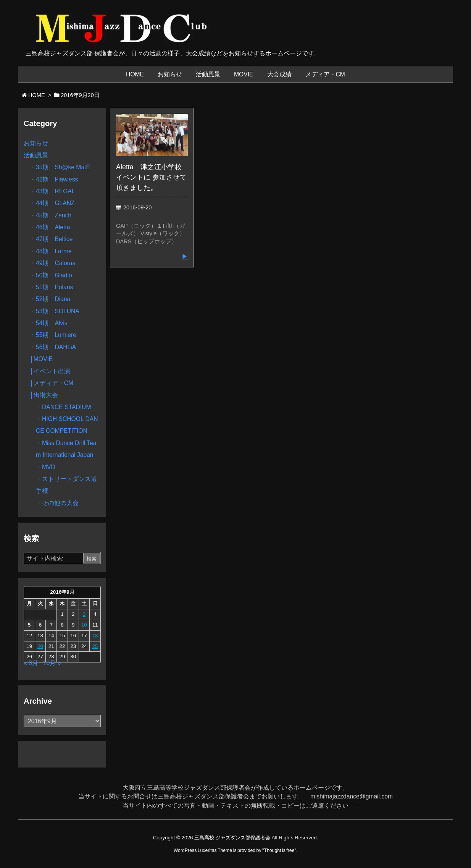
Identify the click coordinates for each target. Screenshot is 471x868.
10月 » (52, 663)
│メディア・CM (52, 383)
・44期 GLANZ (52, 203)
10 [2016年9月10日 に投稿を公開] (84, 625)
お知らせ (36, 143)
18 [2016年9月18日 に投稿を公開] (95, 636)
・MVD (46, 467)
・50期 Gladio (51, 275)
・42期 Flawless (54, 179)
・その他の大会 (57, 503)
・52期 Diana (50, 299)
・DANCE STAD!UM (63, 407)
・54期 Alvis (48, 323)
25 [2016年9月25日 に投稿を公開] (95, 646)
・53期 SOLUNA (55, 311)
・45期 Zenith (51, 215)
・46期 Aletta (50, 227)
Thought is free (279, 850)
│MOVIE (41, 359)
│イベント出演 (50, 371)
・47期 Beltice (51, 239)
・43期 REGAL (52, 191)
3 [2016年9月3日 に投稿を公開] (84, 614)
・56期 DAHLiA (53, 347)
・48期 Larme (51, 251)
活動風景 (36, 155)
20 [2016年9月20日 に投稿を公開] (40, 646)
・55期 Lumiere (53, 335)
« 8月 (31, 663)
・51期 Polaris (51, 287)
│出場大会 (44, 395)
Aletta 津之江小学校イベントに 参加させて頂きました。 (151, 177)
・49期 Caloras (52, 263)
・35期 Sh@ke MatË (60, 167)
